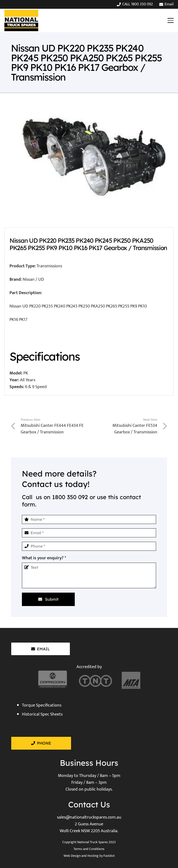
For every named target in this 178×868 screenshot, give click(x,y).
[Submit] (48, 599)
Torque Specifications (42, 705)
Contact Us (89, 804)
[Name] (89, 519)
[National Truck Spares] (21, 20)
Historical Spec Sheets (42, 714)
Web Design (72, 856)
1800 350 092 (70, 497)
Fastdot (109, 856)
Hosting (93, 856)
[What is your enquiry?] (89, 576)
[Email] (89, 533)
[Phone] (89, 546)
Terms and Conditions (89, 849)
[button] (170, 20)
